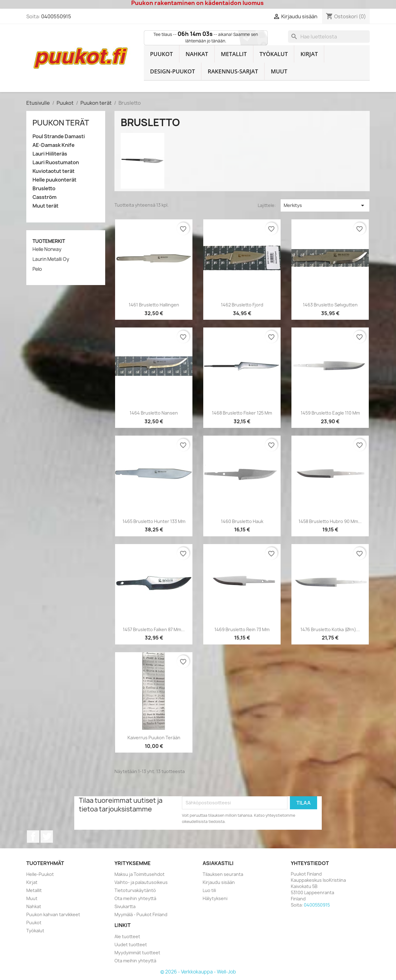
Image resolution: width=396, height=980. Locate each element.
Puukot (161, 54)
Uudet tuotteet (131, 945)
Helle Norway (47, 249)
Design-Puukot (172, 71)
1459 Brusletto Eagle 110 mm (330, 413)
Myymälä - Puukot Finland (141, 914)
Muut (279, 71)
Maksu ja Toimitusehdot (140, 874)
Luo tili (209, 890)
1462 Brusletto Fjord (242, 305)
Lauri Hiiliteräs (50, 154)
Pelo (37, 269)
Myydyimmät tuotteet (137, 953)
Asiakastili (218, 863)
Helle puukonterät (54, 180)
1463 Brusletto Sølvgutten (330, 305)
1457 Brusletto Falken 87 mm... (154, 629)
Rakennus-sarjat (233, 71)
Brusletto (44, 189)
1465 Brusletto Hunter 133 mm (154, 521)
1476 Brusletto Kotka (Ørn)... (330, 629)
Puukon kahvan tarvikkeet (53, 914)
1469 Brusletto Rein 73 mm (242, 629)
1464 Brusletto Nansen (154, 413)
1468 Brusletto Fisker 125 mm (242, 413)
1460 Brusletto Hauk (242, 521)
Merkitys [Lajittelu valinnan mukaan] (325, 205)
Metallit (234, 54)
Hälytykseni (215, 898)
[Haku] (329, 37)
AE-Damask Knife (54, 145)
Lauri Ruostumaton (56, 163)
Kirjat (309, 54)
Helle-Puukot (40, 874)
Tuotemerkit (49, 241)
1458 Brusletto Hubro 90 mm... (330, 521)
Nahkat (197, 54)
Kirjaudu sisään (219, 882)
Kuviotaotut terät (54, 171)
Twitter (47, 837)
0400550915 (56, 16)
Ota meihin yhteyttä (135, 898)
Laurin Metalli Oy (51, 259)
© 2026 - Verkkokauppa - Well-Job (198, 972)
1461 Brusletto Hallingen (154, 305)
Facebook (33, 837)
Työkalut (274, 54)
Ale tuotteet (127, 936)
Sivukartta (125, 906)
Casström (45, 197)
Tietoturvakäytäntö (135, 890)
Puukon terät (61, 123)
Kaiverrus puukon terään (154, 738)
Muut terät (45, 206)
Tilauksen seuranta (223, 874)
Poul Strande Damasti (59, 136)
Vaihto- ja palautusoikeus (141, 882)
